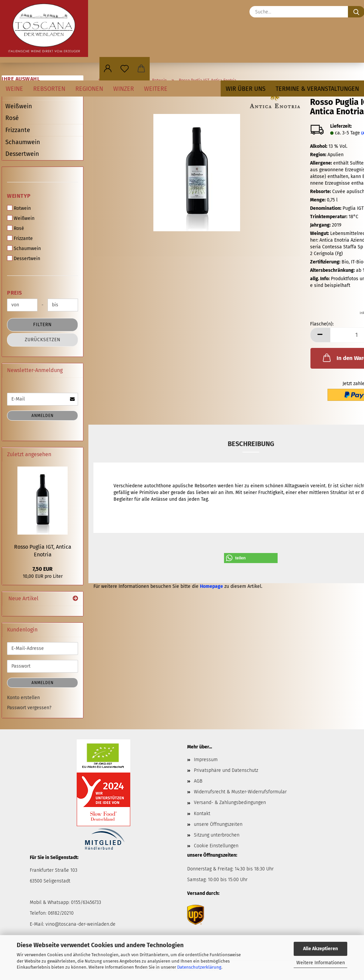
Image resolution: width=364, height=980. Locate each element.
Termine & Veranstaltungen (317, 89)
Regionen (89, 89)
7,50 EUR (43, 569)
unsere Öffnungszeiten (218, 824)
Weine (14, 89)
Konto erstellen (23, 698)
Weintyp (19, 196)
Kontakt (202, 814)
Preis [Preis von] (15, 293)
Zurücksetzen (43, 340)
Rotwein (19, 208)
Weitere (156, 89)
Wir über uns (246, 89)
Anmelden (43, 416)
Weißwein (19, 106)
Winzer (124, 89)
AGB (198, 781)
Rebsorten (49, 89)
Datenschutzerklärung (199, 967)
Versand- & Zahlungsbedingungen (230, 803)
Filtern (43, 325)
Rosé (12, 118)
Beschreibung (251, 444)
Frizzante (18, 130)
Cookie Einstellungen (216, 846)
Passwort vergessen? (29, 708)
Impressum (206, 760)
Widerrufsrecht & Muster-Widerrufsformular (240, 792)
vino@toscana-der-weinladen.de (81, 924)
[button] (108, 69)
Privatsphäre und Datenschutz (226, 770)
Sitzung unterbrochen (217, 835)
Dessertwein (22, 154)
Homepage (211, 586)
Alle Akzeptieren (320, 949)
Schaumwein (23, 142)
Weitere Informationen (321, 963)
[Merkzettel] (125, 69)
